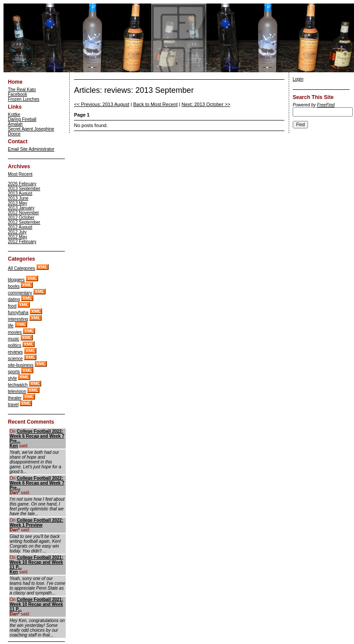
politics (15, 345)
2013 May (18, 203)
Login (298, 79)
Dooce (14, 134)
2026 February (22, 184)
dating (14, 299)
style (12, 378)
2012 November (23, 213)
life (11, 326)
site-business (21, 365)
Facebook (18, 94)
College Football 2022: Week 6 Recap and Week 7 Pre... (37, 436)
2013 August (20, 193)
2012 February (22, 242)
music (14, 339)
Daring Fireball (22, 119)
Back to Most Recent (156, 104)
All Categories (21, 268)
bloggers (16, 280)
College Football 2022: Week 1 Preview (36, 523)
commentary (20, 293)
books (14, 286)
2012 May (18, 237)
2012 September (24, 222)
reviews (15, 352)
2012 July (17, 232)
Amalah (15, 124)
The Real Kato (22, 90)
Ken (14, 446)
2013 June (18, 198)
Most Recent (20, 174)
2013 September (24, 189)
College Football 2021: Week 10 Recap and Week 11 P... (36, 562)
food (12, 306)
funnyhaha (18, 313)
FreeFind (326, 105)
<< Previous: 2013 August (102, 104)
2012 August (20, 227)
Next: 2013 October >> (206, 104)
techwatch (18, 385)
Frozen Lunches (24, 99)
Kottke (14, 115)
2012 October (21, 218)
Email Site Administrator (31, 149)
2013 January (21, 208)
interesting (18, 319)
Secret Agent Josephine (31, 129)
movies (15, 332)
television (17, 391)
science (15, 359)
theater (15, 398)
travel (13, 405)
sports (14, 372)
